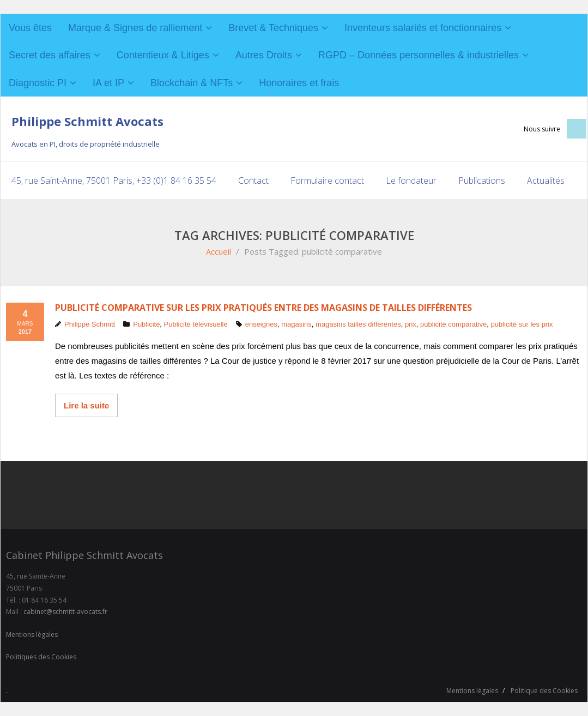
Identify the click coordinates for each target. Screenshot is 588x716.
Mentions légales (32, 634)
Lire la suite (86, 405)
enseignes (261, 324)
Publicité (146, 324)
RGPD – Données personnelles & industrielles (419, 55)
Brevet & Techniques (273, 28)
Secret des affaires (50, 55)
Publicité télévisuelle (196, 324)
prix (411, 324)
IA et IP (108, 83)
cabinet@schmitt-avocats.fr (65, 612)
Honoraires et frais (299, 83)
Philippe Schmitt (90, 324)
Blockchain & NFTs (192, 83)
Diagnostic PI (38, 83)
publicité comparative (453, 324)
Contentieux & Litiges (163, 55)
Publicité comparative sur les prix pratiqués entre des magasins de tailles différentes (263, 308)
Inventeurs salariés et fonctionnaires (423, 28)
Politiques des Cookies (41, 657)
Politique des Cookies (544, 691)
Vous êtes (30, 28)
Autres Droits (264, 55)
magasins (296, 324)
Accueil (219, 251)
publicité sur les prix (522, 324)
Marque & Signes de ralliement (135, 28)
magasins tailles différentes (358, 324)
